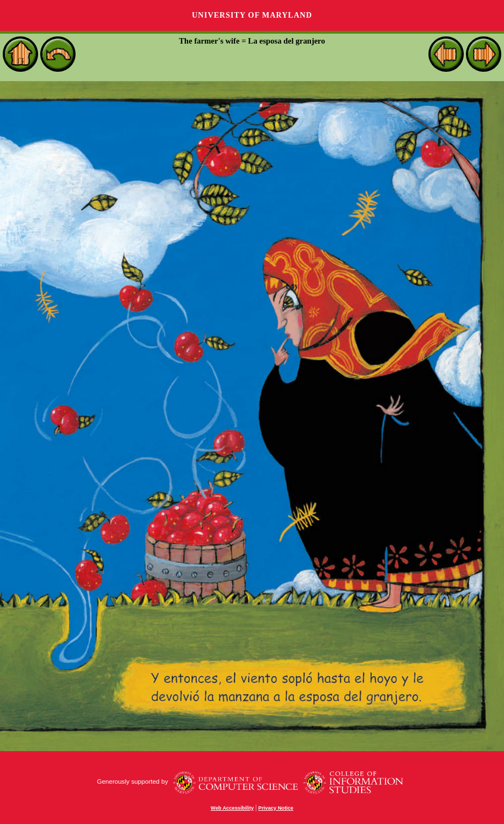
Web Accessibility (232, 808)
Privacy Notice (276, 808)
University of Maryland (252, 15)
